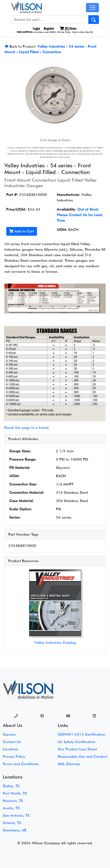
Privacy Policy (14, 756)
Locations (11, 749)
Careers (9, 734)
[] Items (68, 28)
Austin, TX (11, 808)
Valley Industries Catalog (55, 643)
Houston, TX (13, 801)
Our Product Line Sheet (77, 749)
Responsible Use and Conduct (82, 756)
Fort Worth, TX (15, 793)
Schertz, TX (12, 823)
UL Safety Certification (76, 742)
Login (36, 28)
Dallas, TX (11, 786)
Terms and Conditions (21, 764)
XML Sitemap (69, 764)
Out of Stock (88, 209)
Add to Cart (22, 231)
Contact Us (12, 742)
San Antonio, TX (16, 815)
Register (49, 28)
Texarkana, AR (15, 830)
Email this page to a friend (26, 428)
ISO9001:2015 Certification (81, 734)
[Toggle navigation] (92, 8)
